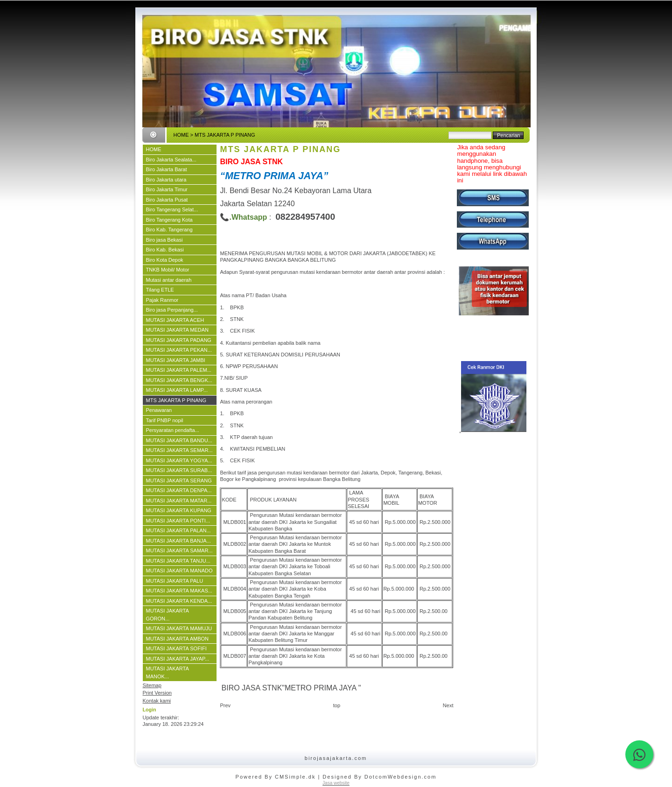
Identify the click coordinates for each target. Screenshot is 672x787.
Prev (225, 705)
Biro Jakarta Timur (167, 189)
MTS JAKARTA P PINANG (176, 400)
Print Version (157, 693)
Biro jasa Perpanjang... (172, 310)
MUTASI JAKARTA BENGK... (179, 380)
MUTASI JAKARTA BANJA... (178, 541)
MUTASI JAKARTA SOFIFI (176, 648)
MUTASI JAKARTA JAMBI (176, 360)
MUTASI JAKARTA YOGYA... (179, 460)
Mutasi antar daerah (169, 280)
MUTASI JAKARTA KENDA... (179, 601)
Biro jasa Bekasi (164, 240)
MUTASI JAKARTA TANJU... (178, 561)
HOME (181, 135)
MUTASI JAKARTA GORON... (168, 615)
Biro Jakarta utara (166, 180)
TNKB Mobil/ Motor (168, 270)
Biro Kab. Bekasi (165, 250)
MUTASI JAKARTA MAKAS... (179, 591)
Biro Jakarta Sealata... (171, 160)
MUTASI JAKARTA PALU (175, 581)
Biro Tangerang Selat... (172, 209)
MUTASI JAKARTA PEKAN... (179, 350)
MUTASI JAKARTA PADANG (179, 340)
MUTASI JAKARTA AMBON (177, 639)
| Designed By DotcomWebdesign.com (377, 777)
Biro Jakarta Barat (167, 169)
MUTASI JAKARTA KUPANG (179, 510)
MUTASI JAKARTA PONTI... (178, 521)
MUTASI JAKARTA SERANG (179, 481)
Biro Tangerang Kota (169, 220)
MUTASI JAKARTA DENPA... (179, 490)
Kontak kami (157, 701)
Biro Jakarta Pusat (167, 200)
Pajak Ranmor (162, 300)
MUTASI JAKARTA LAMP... (177, 390)
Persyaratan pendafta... (173, 430)
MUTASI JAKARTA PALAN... (178, 530)
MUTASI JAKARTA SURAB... (179, 470)
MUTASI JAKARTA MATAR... (179, 501)
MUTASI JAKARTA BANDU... (179, 440)
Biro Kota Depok (165, 260)
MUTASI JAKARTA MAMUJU (179, 628)
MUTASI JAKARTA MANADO (179, 571)
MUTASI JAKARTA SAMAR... (179, 550)
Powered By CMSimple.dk (276, 777)
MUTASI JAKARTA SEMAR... (179, 450)
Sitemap (152, 685)
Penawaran (159, 410)
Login (150, 710)
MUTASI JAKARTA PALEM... (179, 370)
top (337, 705)
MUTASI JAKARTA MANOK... (168, 672)
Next (448, 705)
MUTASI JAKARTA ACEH (175, 320)
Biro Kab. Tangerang (169, 230)
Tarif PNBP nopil (165, 420)
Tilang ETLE (160, 290)
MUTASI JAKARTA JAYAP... (178, 659)
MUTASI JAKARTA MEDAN (177, 330)
